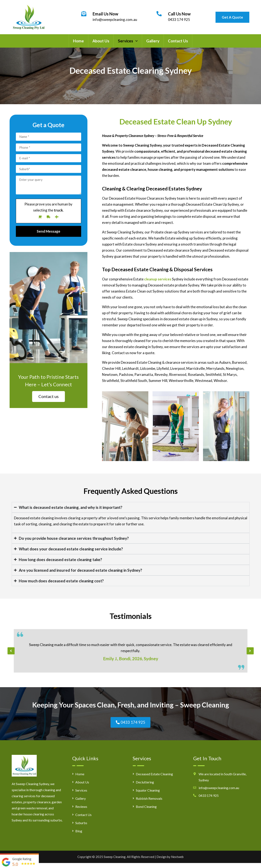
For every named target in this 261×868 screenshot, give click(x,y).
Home (78, 41)
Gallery (153, 41)
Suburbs (81, 824)
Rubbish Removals (149, 799)
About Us (101, 41)
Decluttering (145, 783)
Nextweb (177, 858)
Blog (79, 832)
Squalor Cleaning (148, 791)
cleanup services (158, 279)
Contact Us (178, 41)
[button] (128, 41)
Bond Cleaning (146, 807)
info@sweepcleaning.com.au (115, 20)
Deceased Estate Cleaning (154, 775)
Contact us (49, 396)
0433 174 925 (179, 20)
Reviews (81, 807)
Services (128, 41)
